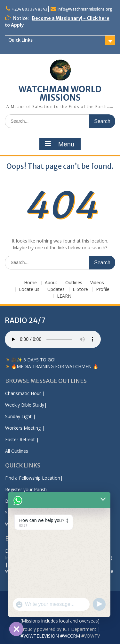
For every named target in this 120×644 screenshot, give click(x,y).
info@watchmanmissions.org (85, 9)
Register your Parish (26, 489)
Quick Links (20, 40)
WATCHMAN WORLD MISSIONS (60, 93)
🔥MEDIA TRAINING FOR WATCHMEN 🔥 (55, 366)
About (51, 283)
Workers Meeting (23, 428)
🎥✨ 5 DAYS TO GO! (33, 360)
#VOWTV (91, 636)
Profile (103, 289)
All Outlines (17, 451)
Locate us (29, 289)
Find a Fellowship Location (33, 478)
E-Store (80, 289)
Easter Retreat (20, 439)
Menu (59, 144)
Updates (56, 289)
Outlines (74, 283)
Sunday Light (18, 416)
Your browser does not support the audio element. (53, 339)
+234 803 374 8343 (29, 9)
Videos (97, 283)
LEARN (64, 296)
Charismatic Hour (23, 393)
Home (30, 283)
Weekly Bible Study (25, 405)
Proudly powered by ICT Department (58, 629)
